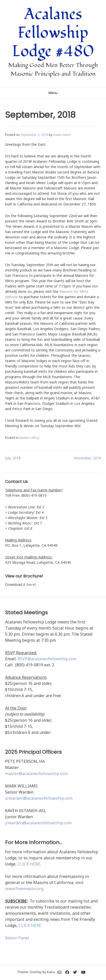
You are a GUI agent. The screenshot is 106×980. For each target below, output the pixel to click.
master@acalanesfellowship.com (36, 774)
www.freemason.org (24, 889)
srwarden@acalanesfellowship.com (39, 798)
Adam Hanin (62, 135)
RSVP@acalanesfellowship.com (47, 659)
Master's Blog (29, 438)
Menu (53, 93)
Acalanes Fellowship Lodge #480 (53, 33)
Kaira (51, 972)
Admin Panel (17, 938)
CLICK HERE (29, 864)
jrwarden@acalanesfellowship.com (38, 823)
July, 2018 (13, 458)
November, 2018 (87, 458)
